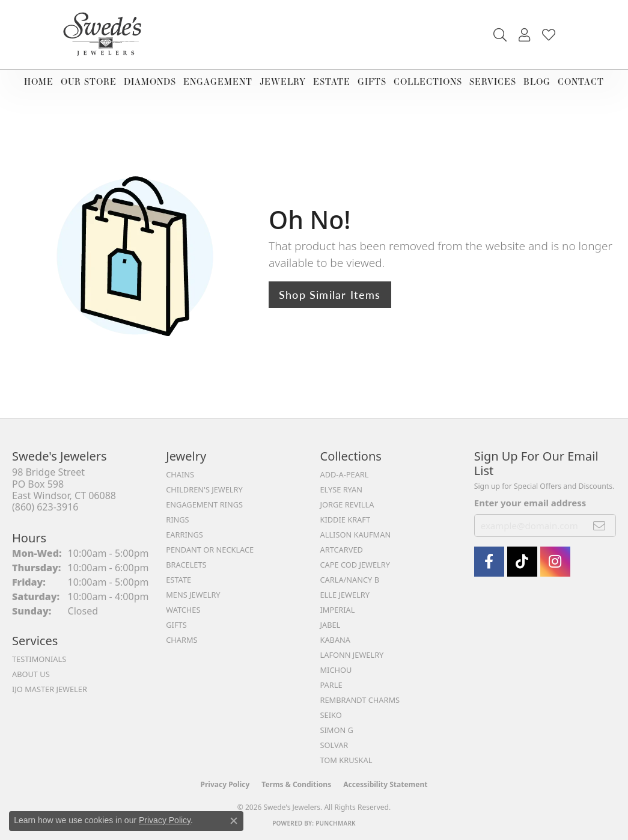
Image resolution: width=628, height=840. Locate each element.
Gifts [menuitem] (176, 625)
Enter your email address (530, 503)
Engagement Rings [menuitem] (204, 504)
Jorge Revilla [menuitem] (347, 504)
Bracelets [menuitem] (186, 565)
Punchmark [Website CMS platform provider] (336, 823)
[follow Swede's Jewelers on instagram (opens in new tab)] (555, 562)
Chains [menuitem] (180, 474)
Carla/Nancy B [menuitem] (350, 580)
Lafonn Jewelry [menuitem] (352, 655)
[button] (500, 35)
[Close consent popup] (234, 821)
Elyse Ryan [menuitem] (342, 489)
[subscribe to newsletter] (599, 526)
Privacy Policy (225, 784)
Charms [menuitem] (181, 640)
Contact (581, 81)
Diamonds (150, 81)
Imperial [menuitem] (338, 610)
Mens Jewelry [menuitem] (193, 595)
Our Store (89, 81)
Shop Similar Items (330, 294)
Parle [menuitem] (331, 685)
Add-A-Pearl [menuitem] (345, 474)
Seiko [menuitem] (331, 715)
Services (493, 81)
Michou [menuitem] (336, 670)
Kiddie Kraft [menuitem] (346, 520)
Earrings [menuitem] (184, 535)
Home (39, 81)
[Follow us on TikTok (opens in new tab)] (522, 562)
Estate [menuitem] (178, 580)
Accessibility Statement (385, 784)
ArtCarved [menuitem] (342, 550)
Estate (332, 81)
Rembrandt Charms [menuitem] (360, 700)
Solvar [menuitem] (334, 745)
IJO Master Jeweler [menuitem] (50, 689)
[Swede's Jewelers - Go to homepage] (106, 35)
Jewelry (283, 81)
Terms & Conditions (296, 784)
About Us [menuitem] (31, 674)
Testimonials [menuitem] (39, 659)
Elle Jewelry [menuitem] (345, 595)
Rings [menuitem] (177, 520)
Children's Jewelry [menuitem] (204, 489)
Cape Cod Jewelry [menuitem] (355, 565)
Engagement (218, 81)
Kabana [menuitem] (336, 640)
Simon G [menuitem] (337, 730)
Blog (537, 81)
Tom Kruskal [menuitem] (346, 760)
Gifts (372, 81)
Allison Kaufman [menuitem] (356, 535)
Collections (428, 81)
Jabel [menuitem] (331, 625)
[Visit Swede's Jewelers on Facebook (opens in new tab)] (489, 562)
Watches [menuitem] (183, 610)
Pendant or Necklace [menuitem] (210, 550)
